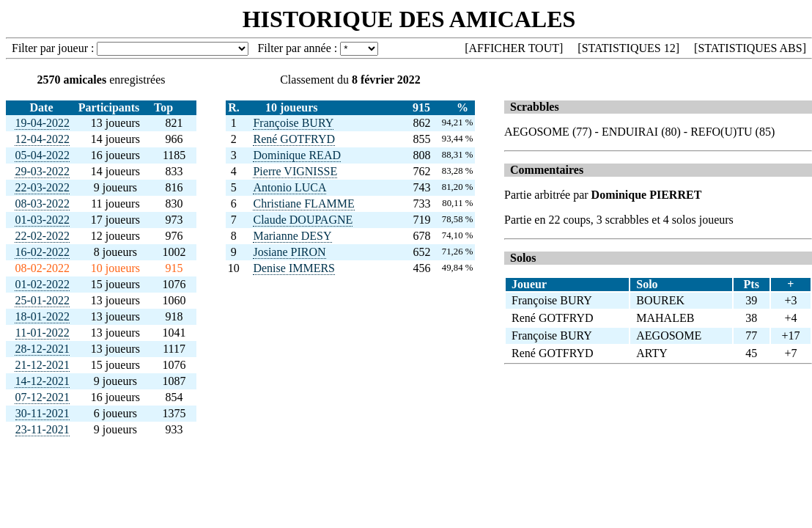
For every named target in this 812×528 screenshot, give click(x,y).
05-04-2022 (42, 155)
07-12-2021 (42, 397)
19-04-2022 (42, 123)
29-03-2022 (42, 171)
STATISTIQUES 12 (629, 48)
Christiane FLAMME (303, 203)
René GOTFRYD (294, 139)
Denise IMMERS (294, 268)
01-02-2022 (42, 284)
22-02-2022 (42, 236)
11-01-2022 (43, 333)
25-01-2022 (42, 300)
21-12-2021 (42, 365)
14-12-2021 (42, 381)
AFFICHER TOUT (514, 48)
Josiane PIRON (289, 252)
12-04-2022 (42, 139)
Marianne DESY (292, 236)
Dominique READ (297, 155)
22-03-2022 (42, 187)
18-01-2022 (42, 316)
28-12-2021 (42, 349)
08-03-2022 (42, 203)
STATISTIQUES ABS (750, 48)
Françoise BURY (293, 123)
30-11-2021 (43, 413)
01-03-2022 (42, 220)
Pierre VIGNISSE (295, 171)
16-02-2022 (42, 252)
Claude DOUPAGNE (303, 220)
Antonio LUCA (289, 187)
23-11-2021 (43, 429)
